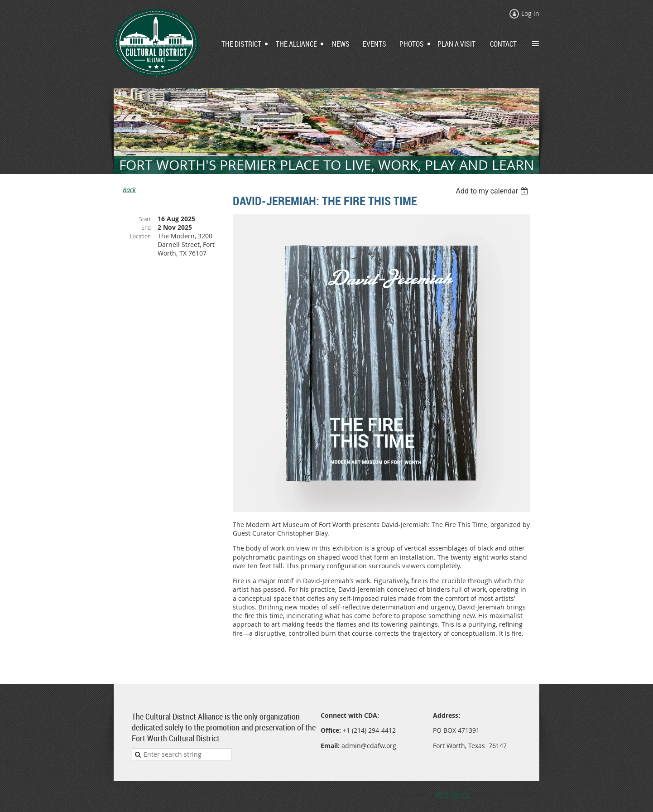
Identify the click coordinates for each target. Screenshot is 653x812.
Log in (530, 13)
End (146, 227)
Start (145, 219)
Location (140, 236)
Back (129, 190)
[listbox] (493, 191)
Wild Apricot (453, 794)
